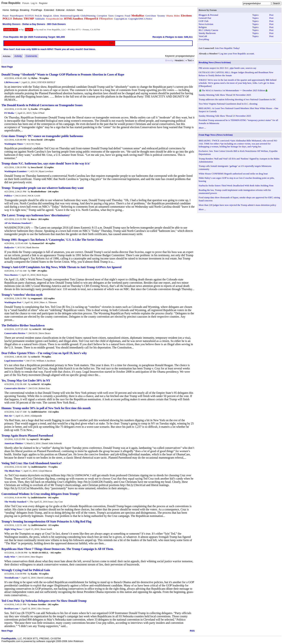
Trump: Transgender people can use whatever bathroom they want (43, 188)
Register (43, 3)
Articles (7, 56)
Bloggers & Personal (208, 15)
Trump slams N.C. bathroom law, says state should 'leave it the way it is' (46, 163)
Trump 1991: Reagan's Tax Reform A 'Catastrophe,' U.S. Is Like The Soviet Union (52, 240)
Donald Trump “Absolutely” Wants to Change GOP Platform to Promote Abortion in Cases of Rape (63, 74)
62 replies (46, 384)
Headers (179, 60)
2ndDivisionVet (39, 412)
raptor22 (34, 439)
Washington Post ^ (14, 302)
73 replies (53, 467)
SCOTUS (29, 16)
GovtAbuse (151, 16)
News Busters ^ (12, 275)
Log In (34, 3)
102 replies (53, 497)
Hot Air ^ (9, 416)
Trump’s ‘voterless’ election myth (22, 295)
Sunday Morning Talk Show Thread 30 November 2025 (225, 95)
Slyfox (34, 78)
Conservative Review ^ (16, 333)
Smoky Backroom (207, 33)
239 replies (50, 140)
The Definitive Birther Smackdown (23, 325)
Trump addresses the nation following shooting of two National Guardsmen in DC (237, 99)
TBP (33, 271)
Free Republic (11, 3)
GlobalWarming (88, 16)
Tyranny (161, 16)
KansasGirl (38, 243)
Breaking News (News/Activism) (215, 62)
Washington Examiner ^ (17, 171)
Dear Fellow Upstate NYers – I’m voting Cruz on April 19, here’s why (44, 353)
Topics (255, 15)
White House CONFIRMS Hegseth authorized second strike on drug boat (233, 174)
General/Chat (205, 18)
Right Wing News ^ (14, 529)
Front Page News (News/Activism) (216, 135)
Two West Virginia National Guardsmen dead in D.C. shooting (228, 104)
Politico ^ (9, 196)
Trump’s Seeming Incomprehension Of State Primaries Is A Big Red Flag (46, 522)
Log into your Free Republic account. (237, 54)
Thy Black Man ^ (13, 471)
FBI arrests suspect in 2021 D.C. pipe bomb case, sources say (228, 68)
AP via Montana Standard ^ (18, 223)
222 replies (49, 298)
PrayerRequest (17, 16)
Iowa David (37, 140)
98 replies (45, 439)
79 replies (46, 357)
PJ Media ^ (10, 113)
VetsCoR (203, 36)
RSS (192, 631)
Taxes (111, 16)
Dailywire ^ (10, 247)
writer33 (37, 329)
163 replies (48, 329)
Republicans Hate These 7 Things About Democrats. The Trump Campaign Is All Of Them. (58, 549)
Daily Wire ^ (11, 557)
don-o (34, 219)
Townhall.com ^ (12, 578)
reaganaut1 (37, 298)
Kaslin (34, 109)
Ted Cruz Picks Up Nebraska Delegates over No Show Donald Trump (44, 601)
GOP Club (204, 21)
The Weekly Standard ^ (16, 502)
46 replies (50, 243)
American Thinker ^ (15, 443)
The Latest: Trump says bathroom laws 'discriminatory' (36, 215)
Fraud (127, 16)
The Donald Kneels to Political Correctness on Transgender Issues (42, 105)
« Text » (190, 60)
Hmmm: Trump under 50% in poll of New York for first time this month (46, 408)
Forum (26, 3)
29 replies (42, 271)
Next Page (7, 67)
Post (271, 15)
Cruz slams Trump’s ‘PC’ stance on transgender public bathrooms (42, 136)
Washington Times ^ (15, 144)
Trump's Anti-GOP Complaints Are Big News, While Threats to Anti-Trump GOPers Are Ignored (61, 267)
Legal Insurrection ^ (15, 361)
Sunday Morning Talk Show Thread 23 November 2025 (225, 116)
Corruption (102, 16)
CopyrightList (121, 19)
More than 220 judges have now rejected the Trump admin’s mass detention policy (238, 205)
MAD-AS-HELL (40, 553)
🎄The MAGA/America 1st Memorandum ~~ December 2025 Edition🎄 (233, 90)
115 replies (54, 525)
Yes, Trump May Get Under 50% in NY (26, 380)
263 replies (44, 219)
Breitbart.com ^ (12, 609)
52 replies (49, 167)
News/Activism (206, 24)
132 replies (54, 412)
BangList (48, 16)
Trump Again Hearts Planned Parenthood (27, 436)
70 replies (44, 78)
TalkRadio (40, 19)
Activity (18, 56)
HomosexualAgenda (70, 16)
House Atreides (38, 604)
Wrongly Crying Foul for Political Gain (26, 570)
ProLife (38, 16)
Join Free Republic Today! (227, 48)
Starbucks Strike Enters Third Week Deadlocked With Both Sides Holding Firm (236, 186)
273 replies (45, 109)
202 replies (53, 604)
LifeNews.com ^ (12, 82)
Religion (203, 27)
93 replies (44, 574)
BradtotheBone (39, 191)
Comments (31, 56)
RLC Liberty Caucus (208, 30)
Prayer (6, 16)
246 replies (53, 191)
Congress (119, 16)
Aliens (56, 16)
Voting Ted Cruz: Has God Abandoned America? (32, 463)
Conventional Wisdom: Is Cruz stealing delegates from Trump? (40, 494)
